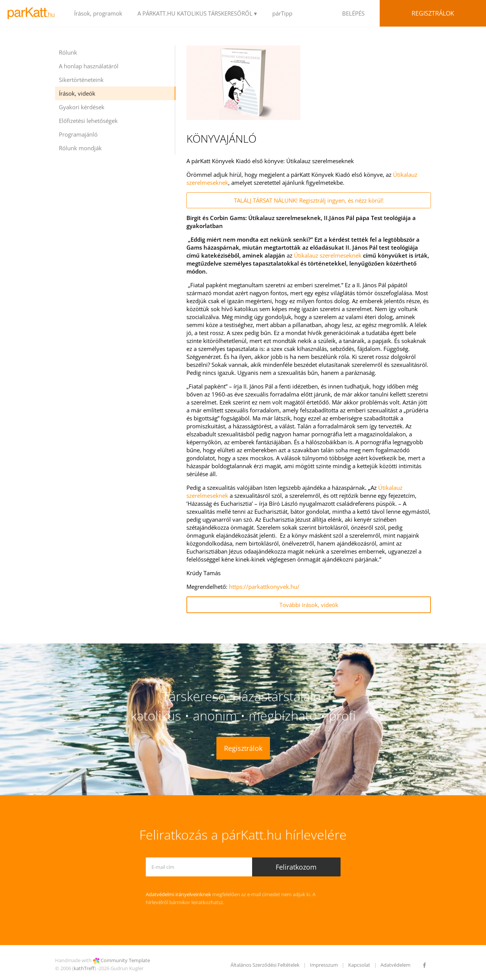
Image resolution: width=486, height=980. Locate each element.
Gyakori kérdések (82, 107)
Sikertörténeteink (81, 80)
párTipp (282, 13)
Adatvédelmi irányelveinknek (178, 894)
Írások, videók (77, 93)
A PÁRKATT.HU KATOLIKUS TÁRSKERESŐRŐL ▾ (197, 13)
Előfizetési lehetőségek (88, 121)
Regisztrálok (433, 13)
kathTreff (84, 968)
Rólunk (68, 52)
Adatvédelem (395, 965)
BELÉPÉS (353, 13)
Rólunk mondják (80, 148)
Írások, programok (98, 13)
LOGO (33, 13)
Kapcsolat (359, 965)
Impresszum (324, 965)
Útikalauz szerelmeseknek (328, 255)
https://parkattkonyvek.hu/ (264, 587)
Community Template (125, 960)
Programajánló (78, 134)
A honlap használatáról (89, 66)
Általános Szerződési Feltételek (265, 965)
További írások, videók (309, 605)
